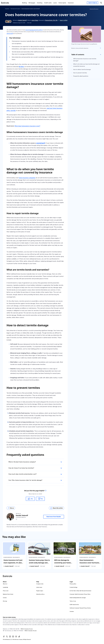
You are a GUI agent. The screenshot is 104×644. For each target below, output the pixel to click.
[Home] (5, 3)
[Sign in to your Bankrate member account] (93, 3)
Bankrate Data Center (8, 594)
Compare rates (40, 584)
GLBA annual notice (74, 605)
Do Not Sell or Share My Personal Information (80, 591)
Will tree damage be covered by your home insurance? (62, 563)
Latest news (39, 587)
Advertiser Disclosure (94, 9)
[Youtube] (16, 636)
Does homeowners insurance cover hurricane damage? (89, 563)
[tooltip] (46, 491)
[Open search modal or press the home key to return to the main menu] (101, 3)
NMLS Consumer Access (27, 629)
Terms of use (73, 601)
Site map (5, 601)
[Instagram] (10, 636)
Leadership (5, 587)
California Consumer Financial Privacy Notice (80, 608)
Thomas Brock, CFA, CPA (51, 20)
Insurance (7, 9)
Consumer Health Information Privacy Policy (80, 594)
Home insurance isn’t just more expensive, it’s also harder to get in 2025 (13, 563)
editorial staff (10, 34)
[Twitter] (7, 636)
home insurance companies (27, 178)
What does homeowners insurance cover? (27, 126)
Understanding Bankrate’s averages (78, 598)
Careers (5, 598)
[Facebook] (4, 636)
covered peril (41, 143)
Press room (6, 591)
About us (5, 584)
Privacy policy (73, 584)
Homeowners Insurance (15, 9)
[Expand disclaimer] (100, 48)
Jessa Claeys (35, 20)
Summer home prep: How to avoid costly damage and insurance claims (39, 563)
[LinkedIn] (13, 636)
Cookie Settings (73, 587)
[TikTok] (19, 636)
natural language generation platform (34, 30)
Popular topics (40, 591)
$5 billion (22, 67)
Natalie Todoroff (22, 20)
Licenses (72, 612)
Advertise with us (40, 594)
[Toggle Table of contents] (101, 55)
